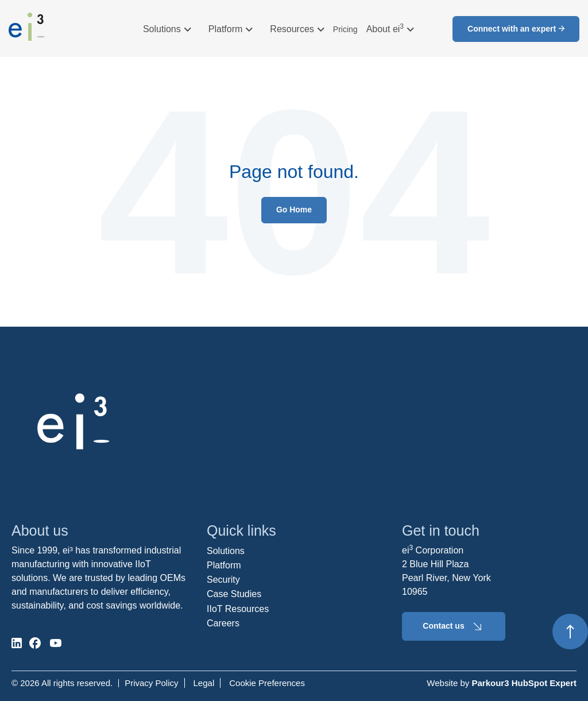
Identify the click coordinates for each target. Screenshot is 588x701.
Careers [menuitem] (223, 623)
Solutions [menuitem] (226, 551)
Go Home (294, 210)
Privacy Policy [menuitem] (151, 683)
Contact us (453, 626)
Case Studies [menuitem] (234, 594)
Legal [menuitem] (204, 683)
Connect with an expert (516, 29)
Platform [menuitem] (224, 565)
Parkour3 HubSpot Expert (524, 683)
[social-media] (17, 643)
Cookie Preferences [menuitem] (267, 683)
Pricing (345, 29)
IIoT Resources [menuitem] (238, 609)
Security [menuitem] (223, 580)
